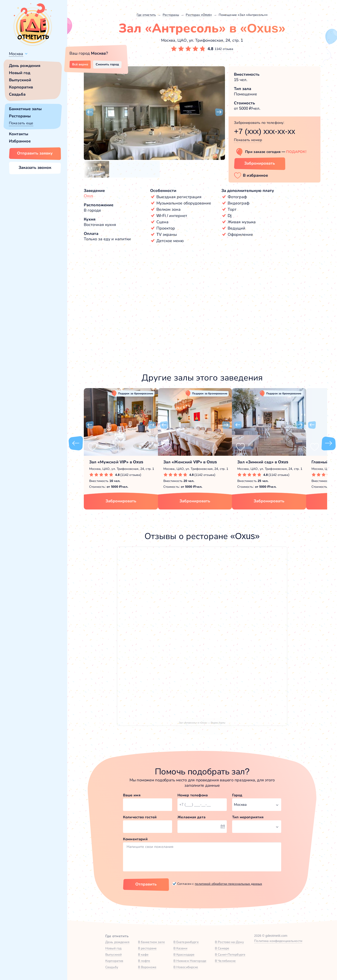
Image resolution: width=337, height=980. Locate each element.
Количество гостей (140, 817)
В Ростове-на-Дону (229, 942)
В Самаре (222, 948)
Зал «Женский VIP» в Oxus (190, 462)
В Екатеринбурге (186, 942)
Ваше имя (132, 795)
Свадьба (17, 94)
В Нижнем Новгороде (190, 961)
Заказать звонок (35, 168)
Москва (16, 54)
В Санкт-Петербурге (230, 954)
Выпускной (20, 80)
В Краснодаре (184, 954)
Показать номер (248, 140)
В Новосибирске (186, 967)
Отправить (146, 884)
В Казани (180, 948)
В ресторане (147, 948)
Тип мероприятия (248, 817)
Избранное (20, 141)
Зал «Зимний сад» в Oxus (263, 462)
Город (237, 795)
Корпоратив (21, 87)
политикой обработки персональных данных (228, 884)
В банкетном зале (151, 942)
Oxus (89, 196)
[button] (90, 112)
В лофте (144, 961)
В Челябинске (225, 961)
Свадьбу (112, 967)
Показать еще (21, 123)
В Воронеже (147, 967)
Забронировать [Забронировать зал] (260, 163)
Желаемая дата (191, 817)
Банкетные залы (25, 109)
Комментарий (135, 839)
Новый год (20, 73)
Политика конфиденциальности (278, 941)
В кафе (143, 954)
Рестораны (20, 116)
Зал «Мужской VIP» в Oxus (116, 462)
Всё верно (80, 64)
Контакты (19, 134)
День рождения (25, 66)
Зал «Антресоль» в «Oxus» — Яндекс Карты (202, 723)
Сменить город (107, 64)
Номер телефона (193, 795)
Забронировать (121, 501)
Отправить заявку (35, 153)
